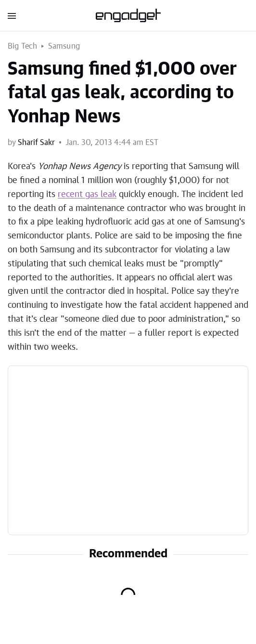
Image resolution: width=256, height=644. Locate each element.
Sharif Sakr (36, 143)
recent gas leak (87, 195)
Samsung (64, 46)
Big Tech (23, 46)
